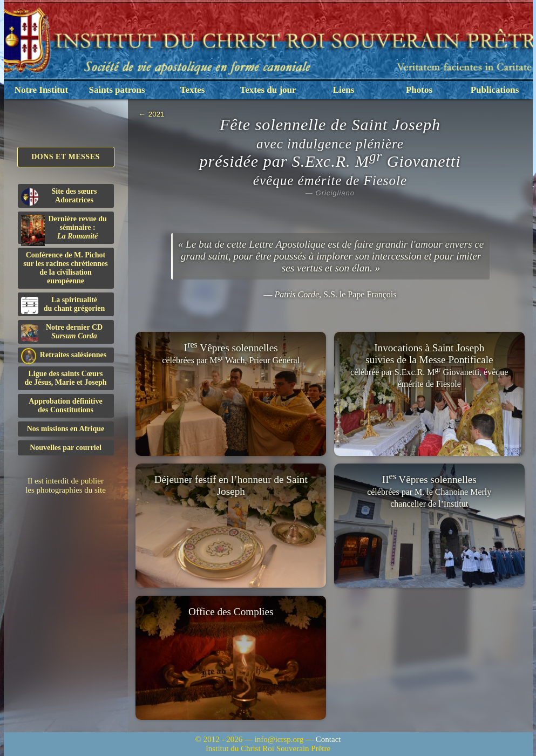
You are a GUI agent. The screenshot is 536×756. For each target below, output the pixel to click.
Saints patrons (117, 90)
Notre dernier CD (62, 332)
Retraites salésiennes (64, 355)
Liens (344, 90)
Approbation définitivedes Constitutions (65, 406)
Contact (328, 739)
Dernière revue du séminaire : (64, 229)
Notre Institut (41, 90)
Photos (419, 90)
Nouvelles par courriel (66, 448)
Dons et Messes (66, 157)
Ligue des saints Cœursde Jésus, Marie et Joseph (65, 378)
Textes (193, 90)
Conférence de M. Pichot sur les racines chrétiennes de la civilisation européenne (65, 268)
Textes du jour (268, 90)
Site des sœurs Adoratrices (59, 196)
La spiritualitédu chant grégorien (63, 305)
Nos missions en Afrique (66, 429)
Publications (495, 90)
